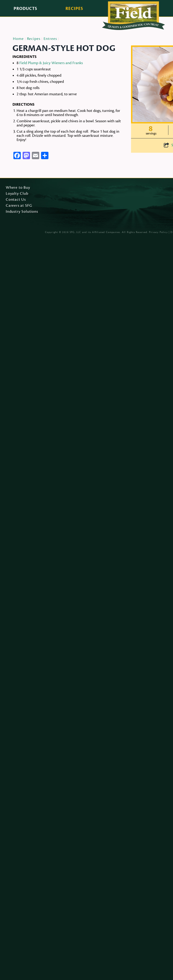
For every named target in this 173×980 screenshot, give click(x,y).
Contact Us (16, 200)
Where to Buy (18, 188)
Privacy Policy (158, 232)
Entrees (50, 39)
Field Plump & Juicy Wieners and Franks (51, 63)
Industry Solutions (22, 212)
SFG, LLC (75, 232)
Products (25, 9)
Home (18, 39)
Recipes (74, 9)
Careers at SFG (19, 206)
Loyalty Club (17, 194)
